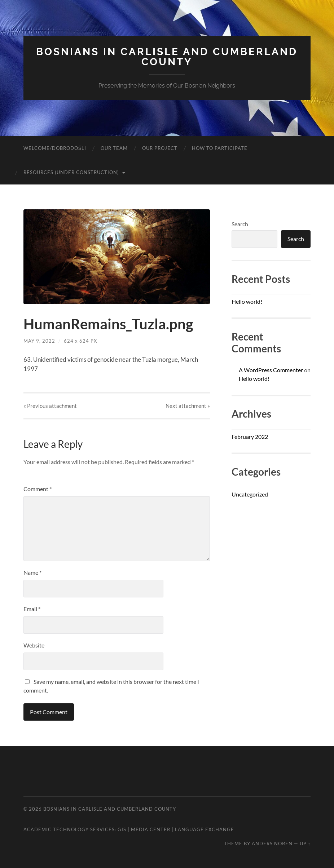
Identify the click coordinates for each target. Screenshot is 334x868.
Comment (38, 489)
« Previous (50, 406)
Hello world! (247, 301)
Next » (188, 406)
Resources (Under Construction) (71, 172)
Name (32, 572)
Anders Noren (272, 843)
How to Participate (220, 148)
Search (240, 224)
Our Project (160, 148)
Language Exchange (205, 829)
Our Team (114, 148)
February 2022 (250, 437)
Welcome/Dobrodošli (55, 148)
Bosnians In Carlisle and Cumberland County (167, 57)
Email (32, 609)
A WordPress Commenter (271, 370)
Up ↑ (305, 843)
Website (34, 645)
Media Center (151, 829)
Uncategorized (250, 494)
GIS (122, 829)
